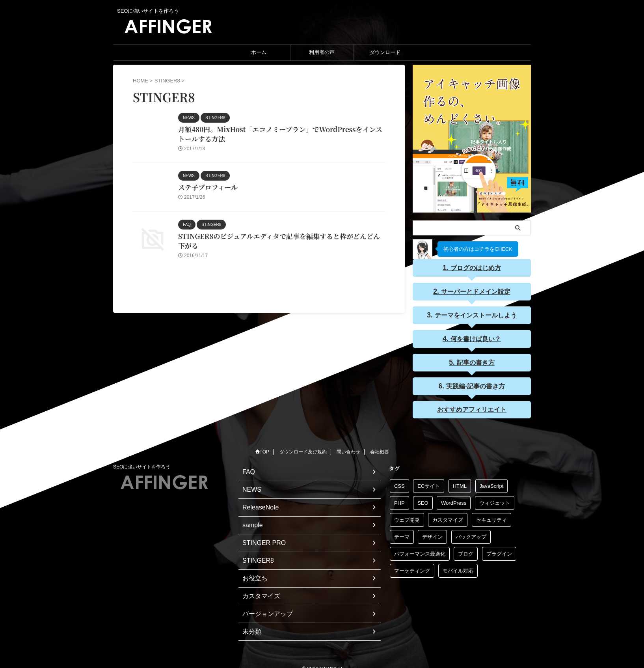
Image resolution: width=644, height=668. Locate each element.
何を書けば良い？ (475, 338)
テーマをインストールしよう (475, 314)
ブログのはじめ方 (475, 268)
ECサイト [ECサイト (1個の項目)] (429, 484)
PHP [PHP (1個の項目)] (399, 501)
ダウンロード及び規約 (303, 450)
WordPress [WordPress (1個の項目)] (454, 501)
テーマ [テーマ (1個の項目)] (402, 535)
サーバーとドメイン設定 (475, 291)
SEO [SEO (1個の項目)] (423, 501)
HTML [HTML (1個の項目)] (460, 484)
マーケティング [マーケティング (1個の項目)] (412, 568)
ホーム (259, 52)
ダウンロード (385, 52)
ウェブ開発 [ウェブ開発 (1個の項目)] (407, 518)
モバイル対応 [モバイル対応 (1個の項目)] (458, 568)
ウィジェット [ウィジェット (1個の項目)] (495, 501)
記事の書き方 (475, 361)
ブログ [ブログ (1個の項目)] (466, 551)
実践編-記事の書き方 (475, 384)
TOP (262, 450)
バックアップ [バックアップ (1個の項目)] (471, 535)
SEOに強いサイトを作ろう (142, 465)
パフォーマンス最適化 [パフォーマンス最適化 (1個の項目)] (420, 551)
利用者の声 (322, 52)
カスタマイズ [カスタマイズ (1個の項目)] (448, 518)
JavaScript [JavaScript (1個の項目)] (492, 484)
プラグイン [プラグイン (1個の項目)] (499, 551)
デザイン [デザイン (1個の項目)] (432, 535)
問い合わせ (348, 450)
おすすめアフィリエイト (472, 407)
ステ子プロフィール (206, 189)
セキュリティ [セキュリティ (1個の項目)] (491, 518)
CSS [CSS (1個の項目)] (399, 484)
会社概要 (380, 450)
